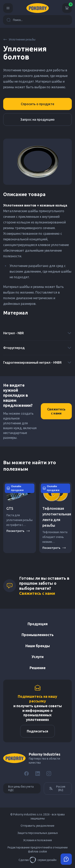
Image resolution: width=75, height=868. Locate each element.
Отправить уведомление (37, 826)
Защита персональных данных (38, 833)
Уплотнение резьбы (19, 39)
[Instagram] (49, 774)
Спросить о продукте (37, 104)
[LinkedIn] (38, 774)
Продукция (38, 624)
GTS (10, 508)
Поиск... (15, 20)
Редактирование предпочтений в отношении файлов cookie (38, 849)
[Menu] (8, 8)
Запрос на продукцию (37, 119)
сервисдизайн (43, 860)
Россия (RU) (57, 788)
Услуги (38, 657)
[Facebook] (26, 774)
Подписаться (37, 731)
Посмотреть (18, 531)
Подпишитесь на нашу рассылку (37, 699)
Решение (38, 668)
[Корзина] (67, 8)
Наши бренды (38, 646)
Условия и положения (37, 840)
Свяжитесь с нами (56, 411)
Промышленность (38, 635)
